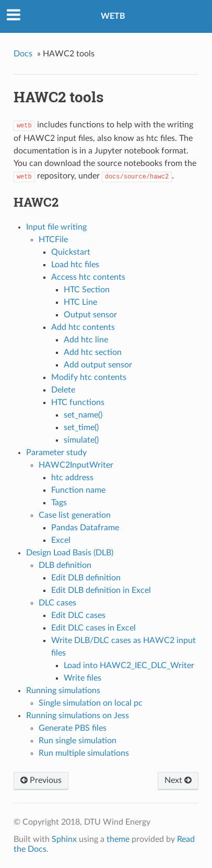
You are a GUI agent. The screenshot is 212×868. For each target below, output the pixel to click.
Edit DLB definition (86, 578)
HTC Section (87, 290)
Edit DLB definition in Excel (101, 590)
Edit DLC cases (78, 615)
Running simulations (63, 691)
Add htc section (93, 352)
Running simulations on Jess (78, 716)
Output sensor (90, 315)
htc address (72, 478)
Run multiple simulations (84, 753)
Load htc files (75, 265)
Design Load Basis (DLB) (70, 553)
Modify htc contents (89, 377)
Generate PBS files (73, 728)
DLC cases (57, 603)
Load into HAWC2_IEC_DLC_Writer (129, 665)
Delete (63, 390)
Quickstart (71, 252)
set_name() (83, 415)
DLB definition (65, 565)
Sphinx (64, 839)
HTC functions (78, 402)
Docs (23, 54)
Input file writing (56, 227)
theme (118, 839)
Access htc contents (88, 277)
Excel (61, 540)
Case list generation (75, 515)
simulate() (81, 440)
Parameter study (56, 453)
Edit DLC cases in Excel (93, 628)
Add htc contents (83, 327)
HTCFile (53, 240)
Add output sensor (98, 365)
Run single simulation (78, 741)
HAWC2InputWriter (76, 465)
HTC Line (80, 302)
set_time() (81, 427)
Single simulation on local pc (91, 703)
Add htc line (86, 340)
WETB (113, 16)
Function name (78, 490)
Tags (59, 503)
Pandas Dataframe (85, 528)
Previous (41, 780)
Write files (83, 678)
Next (178, 780)
